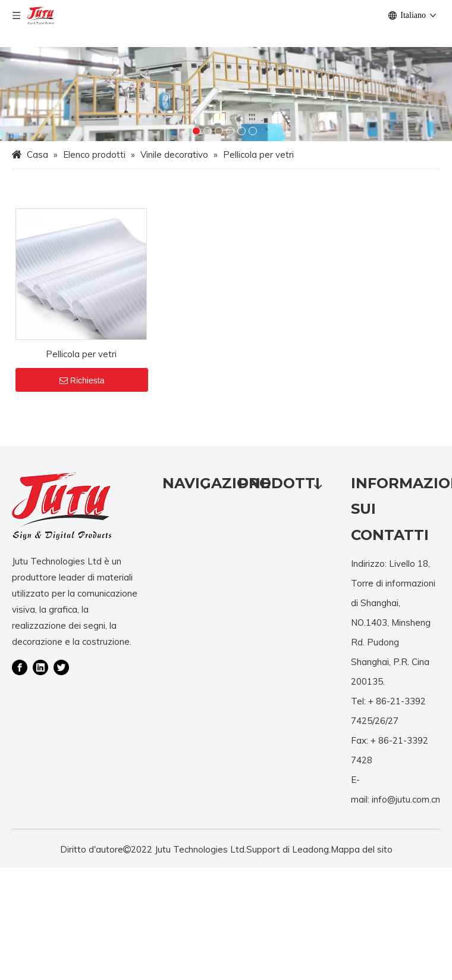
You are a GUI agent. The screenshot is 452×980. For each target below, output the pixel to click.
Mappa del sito (362, 849)
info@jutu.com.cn (406, 799)
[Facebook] (20, 667)
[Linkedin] (40, 667)
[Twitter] (61, 667)
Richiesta (82, 380)
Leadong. (311, 849)
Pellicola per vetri (81, 354)
